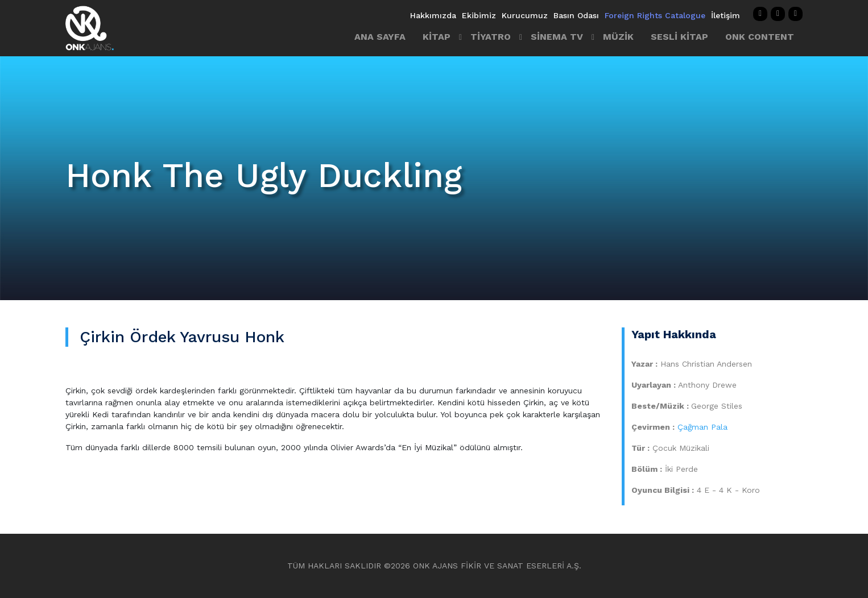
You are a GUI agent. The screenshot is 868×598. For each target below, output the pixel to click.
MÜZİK (618, 37)
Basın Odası (576, 15)
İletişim (726, 15)
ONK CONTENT (760, 37)
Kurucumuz (525, 15)
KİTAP (437, 37)
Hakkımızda (433, 15)
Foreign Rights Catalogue (655, 15)
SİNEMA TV (557, 37)
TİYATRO (491, 37)
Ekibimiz (479, 15)
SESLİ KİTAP (679, 37)
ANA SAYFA (380, 37)
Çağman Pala (702, 427)
